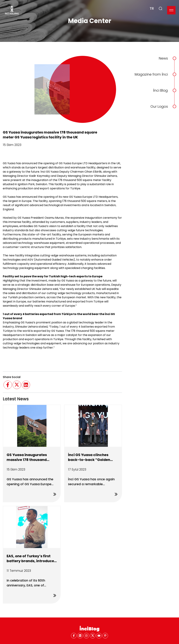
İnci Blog (160, 90)
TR (152, 4)
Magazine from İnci (151, 74)
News (163, 58)
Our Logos (159, 106)
